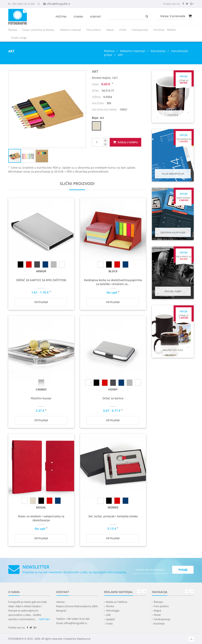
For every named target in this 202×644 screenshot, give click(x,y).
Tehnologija (113, 611)
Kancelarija (158, 51)
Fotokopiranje (140, 30)
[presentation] (70, 30)
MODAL (41, 507)
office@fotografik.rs (58, 4)
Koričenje (159, 30)
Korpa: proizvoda (173, 16)
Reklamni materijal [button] (70, 30)
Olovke (110, 606)
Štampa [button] (13, 30)
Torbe (109, 624)
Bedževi (172, 30)
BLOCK (113, 271)
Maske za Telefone (116, 602)
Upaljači (110, 619)
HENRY (113, 389)
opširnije (45, 619)
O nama (78, 17)
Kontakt (96, 17)
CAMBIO (41, 389)
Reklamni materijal (133, 51)
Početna (61, 17)
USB (108, 615)
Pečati (123, 30)
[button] (82, 74)
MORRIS (113, 507)
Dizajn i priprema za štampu (38, 30)
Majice (110, 30)
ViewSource (84, 639)
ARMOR (41, 271)
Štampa (158, 602)
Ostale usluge (19, 38)
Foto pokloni (94, 30)
